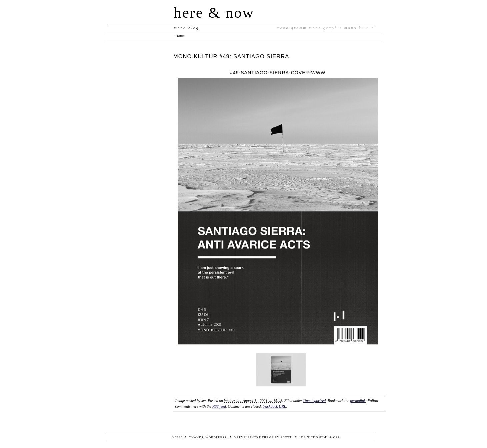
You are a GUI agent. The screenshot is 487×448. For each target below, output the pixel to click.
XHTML (322, 437)
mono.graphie (326, 28)
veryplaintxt (247, 437)
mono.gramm (292, 28)
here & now (214, 13)
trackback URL (274, 406)
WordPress (216, 437)
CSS (336, 437)
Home (180, 36)
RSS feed (219, 406)
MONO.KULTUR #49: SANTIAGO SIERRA (231, 56)
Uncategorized (315, 401)
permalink (358, 401)
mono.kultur (359, 28)
